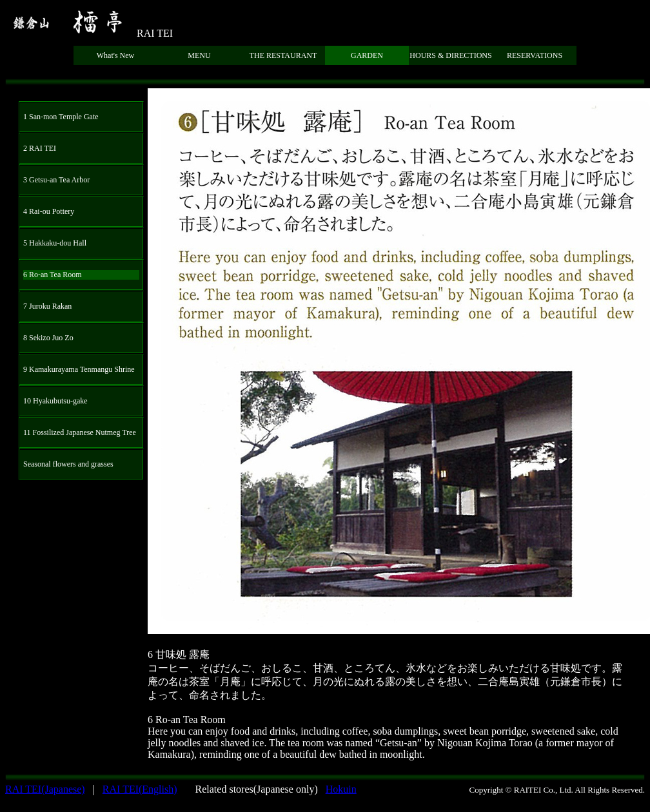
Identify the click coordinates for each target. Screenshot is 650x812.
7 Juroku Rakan (47, 306)
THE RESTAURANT (283, 55)
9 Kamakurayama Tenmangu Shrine (79, 369)
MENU (199, 55)
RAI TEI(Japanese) (45, 789)
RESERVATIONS (535, 55)
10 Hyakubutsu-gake (55, 401)
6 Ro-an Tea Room (53, 275)
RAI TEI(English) (140, 789)
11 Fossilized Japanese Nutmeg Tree (80, 432)
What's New (115, 55)
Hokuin (341, 789)
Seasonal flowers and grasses (68, 464)
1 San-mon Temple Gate (61, 117)
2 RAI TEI (40, 148)
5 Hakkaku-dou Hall (55, 243)
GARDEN (367, 55)
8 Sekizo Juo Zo (48, 338)
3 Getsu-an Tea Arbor (56, 180)
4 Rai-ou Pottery (49, 211)
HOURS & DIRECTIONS (450, 55)
